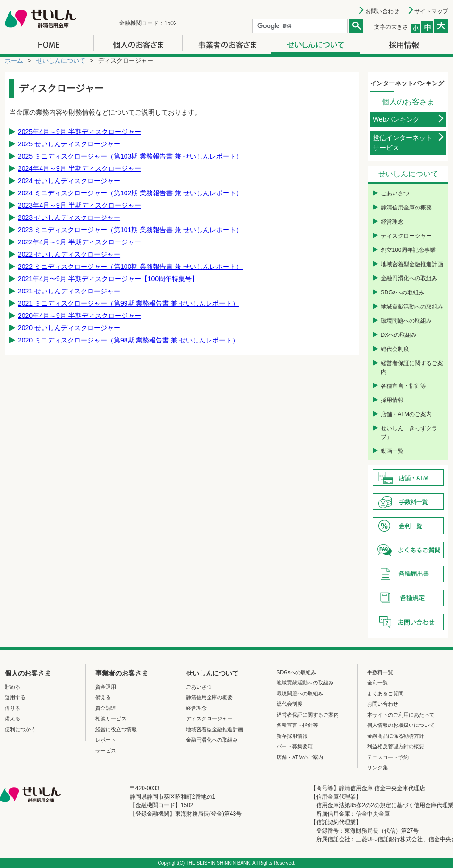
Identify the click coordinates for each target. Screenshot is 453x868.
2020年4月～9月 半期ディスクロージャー (80, 316)
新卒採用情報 (292, 736)
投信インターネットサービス (403, 143)
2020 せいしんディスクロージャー (69, 328)
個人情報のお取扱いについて (401, 725)
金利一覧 (377, 683)
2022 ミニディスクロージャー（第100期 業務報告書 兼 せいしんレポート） (130, 267)
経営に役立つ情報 (116, 729)
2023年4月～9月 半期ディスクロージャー (80, 205)
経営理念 (392, 222)
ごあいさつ (395, 193)
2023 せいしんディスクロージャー (69, 217)
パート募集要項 (295, 746)
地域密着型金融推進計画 (412, 264)
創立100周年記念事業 (408, 250)
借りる (13, 708)
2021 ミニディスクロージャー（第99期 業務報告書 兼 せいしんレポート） (128, 303)
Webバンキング (396, 119)
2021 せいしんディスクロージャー (69, 291)
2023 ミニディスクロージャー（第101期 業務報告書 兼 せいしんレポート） (130, 230)
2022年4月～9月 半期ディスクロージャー (80, 242)
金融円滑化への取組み (409, 278)
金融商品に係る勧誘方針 (396, 736)
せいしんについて (61, 61)
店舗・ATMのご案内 (406, 414)
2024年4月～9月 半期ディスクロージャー (80, 168)
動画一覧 (392, 451)
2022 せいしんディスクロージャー (69, 254)
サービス (106, 751)
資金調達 (106, 708)
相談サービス (111, 718)
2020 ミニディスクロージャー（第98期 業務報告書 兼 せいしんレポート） (128, 340)
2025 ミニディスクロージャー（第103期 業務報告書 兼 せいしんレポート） (130, 156)
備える (13, 718)
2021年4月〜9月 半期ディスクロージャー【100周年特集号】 (108, 279)
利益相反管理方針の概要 (396, 746)
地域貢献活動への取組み (412, 307)
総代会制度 (395, 349)
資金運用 (106, 687)
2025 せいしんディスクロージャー (69, 144)
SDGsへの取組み (403, 292)
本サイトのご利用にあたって (401, 715)
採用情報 (392, 400)
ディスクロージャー (406, 236)
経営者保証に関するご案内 (412, 367)
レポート (106, 740)
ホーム (14, 61)
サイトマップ (431, 11)
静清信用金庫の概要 (406, 208)
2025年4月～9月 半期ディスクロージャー (80, 132)
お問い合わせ (382, 11)
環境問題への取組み (406, 321)
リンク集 (377, 768)
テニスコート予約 (388, 757)
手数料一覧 (380, 672)
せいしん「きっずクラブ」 (409, 433)
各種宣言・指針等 (403, 386)
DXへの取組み (399, 335)
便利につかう (20, 729)
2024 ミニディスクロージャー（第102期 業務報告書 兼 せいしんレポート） (130, 193)
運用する (15, 697)
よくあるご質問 (385, 693)
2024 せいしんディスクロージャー (69, 181)
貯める (13, 687)
